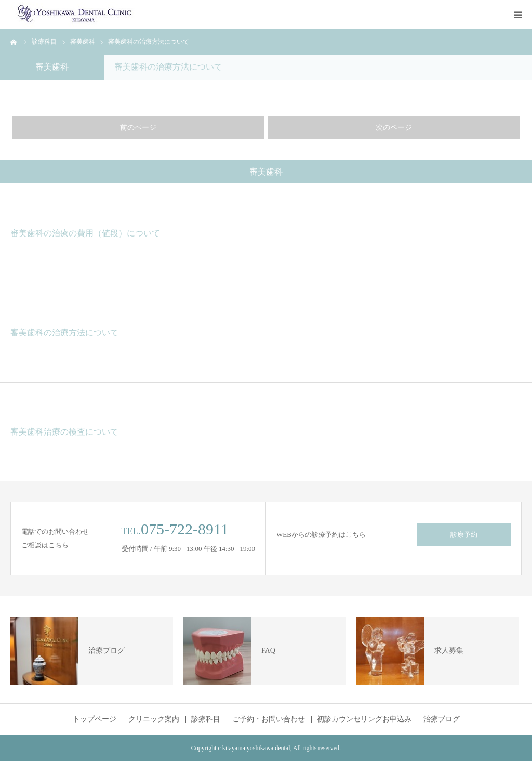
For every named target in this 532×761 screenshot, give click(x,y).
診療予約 (464, 535)
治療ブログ (442, 719)
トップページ (95, 719)
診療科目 (206, 719)
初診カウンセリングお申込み (364, 719)
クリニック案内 (154, 719)
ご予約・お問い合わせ (269, 719)
